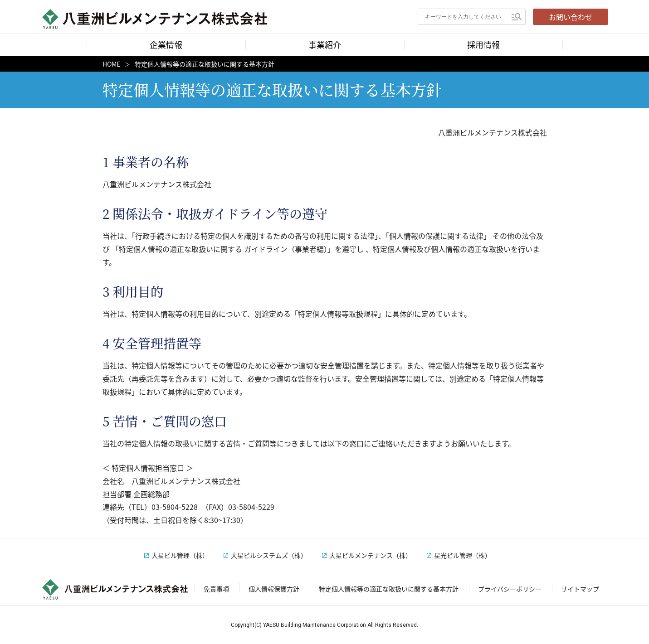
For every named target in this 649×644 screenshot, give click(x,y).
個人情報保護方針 (274, 589)
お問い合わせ (571, 17)
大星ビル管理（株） (180, 555)
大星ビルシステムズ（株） (269, 555)
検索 (517, 17)
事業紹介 (325, 45)
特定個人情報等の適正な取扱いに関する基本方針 (389, 589)
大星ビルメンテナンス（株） (371, 555)
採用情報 (483, 45)
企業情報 (166, 45)
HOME (111, 64)
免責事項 (216, 589)
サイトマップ (580, 589)
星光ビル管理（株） (463, 555)
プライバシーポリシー (510, 589)
